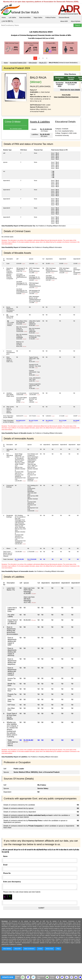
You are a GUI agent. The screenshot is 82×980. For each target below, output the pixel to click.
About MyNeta (76, 21)
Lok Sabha (12, 17)
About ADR (64, 21)
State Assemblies (25, 17)
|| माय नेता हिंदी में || (7, 21)
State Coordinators (29, 949)
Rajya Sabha (38, 17)
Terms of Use (49, 949)
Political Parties (51, 17)
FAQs (58, 949)
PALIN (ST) (43, 63)
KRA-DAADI (33, 63)
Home (4, 17)
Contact (40, 949)
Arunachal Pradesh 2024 (18, 63)
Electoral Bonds (64, 17)
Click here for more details (70, 90)
